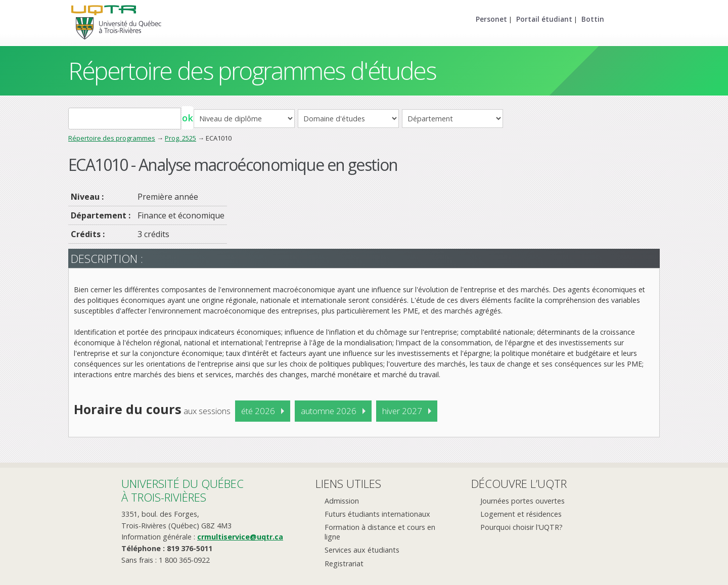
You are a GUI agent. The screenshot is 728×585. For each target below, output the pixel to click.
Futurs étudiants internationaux (377, 514)
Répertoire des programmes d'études (252, 71)
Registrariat (344, 564)
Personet (491, 19)
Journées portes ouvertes (522, 501)
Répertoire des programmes (112, 138)
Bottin (593, 19)
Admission (342, 501)
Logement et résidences (521, 514)
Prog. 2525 (180, 138)
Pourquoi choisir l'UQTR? (521, 527)
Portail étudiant (544, 19)
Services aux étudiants (362, 550)
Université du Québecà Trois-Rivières (183, 490)
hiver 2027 (402, 411)
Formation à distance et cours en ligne (380, 532)
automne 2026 (329, 411)
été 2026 (258, 411)
